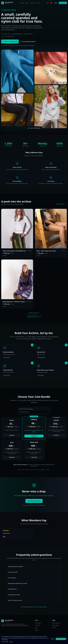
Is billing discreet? (34, 589)
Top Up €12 (56, 435)
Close (52, 639)
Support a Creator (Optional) (26, 409)
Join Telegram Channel (34, 501)
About (37, 630)
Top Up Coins (63, 3)
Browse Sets (38, 623)
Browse (22, 3)
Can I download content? (34, 595)
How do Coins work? (34, 572)
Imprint (11, 642)
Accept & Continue (61, 639)
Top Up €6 (34, 436)
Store (27, 3)
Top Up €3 (12, 435)
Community (33, 3)
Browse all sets (61, 204)
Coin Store (38, 625)
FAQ (38, 3)
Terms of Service (56, 623)
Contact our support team (40, 607)
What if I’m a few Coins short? (34, 600)
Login (56, 3)
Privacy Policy (5, 642)
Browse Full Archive (34, 316)
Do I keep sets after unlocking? (34, 567)
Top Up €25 (12, 457)
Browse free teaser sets (10, 42)
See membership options (29, 42)
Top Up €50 (34, 457)
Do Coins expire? (34, 578)
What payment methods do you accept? (34, 583)
